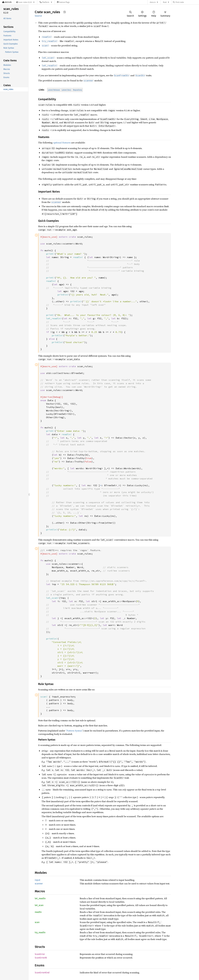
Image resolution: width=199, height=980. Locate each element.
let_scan (39, 905)
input (38, 880)
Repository (78, 90)
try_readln (40, 932)
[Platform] (46, 2)
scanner (39, 884)
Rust (165, 2)
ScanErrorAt (41, 958)
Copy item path (65, 12)
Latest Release (54, 90)
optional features (62, 143)
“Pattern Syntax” (74, 731)
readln (38, 912)
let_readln (40, 898)
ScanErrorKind (42, 973)
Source (38, 16)
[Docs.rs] (7, 2)
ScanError (40, 954)
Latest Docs (66, 90)
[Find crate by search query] (187, 2)
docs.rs (153, 2)
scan (37, 922)
